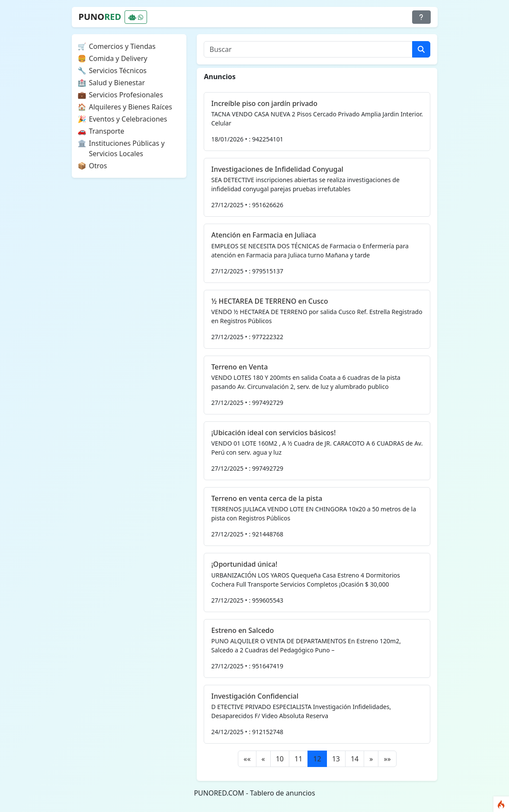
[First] (247, 759)
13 (336, 759)
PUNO (100, 17)
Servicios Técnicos (118, 71)
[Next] (371, 759)
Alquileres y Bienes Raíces (131, 107)
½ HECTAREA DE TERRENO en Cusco (269, 301)
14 (355, 759)
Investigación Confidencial (255, 696)
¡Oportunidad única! (244, 564)
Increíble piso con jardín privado (264, 103)
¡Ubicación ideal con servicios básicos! (273, 433)
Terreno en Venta (239, 367)
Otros (98, 166)
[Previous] (263, 759)
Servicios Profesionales (126, 95)
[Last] (387, 759)
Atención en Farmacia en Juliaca (263, 235)
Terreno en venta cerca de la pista (267, 498)
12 (317, 759)
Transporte (107, 131)
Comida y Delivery (118, 58)
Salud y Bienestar (117, 83)
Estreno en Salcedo (242, 630)
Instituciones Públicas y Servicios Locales (127, 148)
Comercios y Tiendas (122, 46)
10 (280, 759)
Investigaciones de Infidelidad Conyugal (277, 169)
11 (298, 759)
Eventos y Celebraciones (128, 119)
